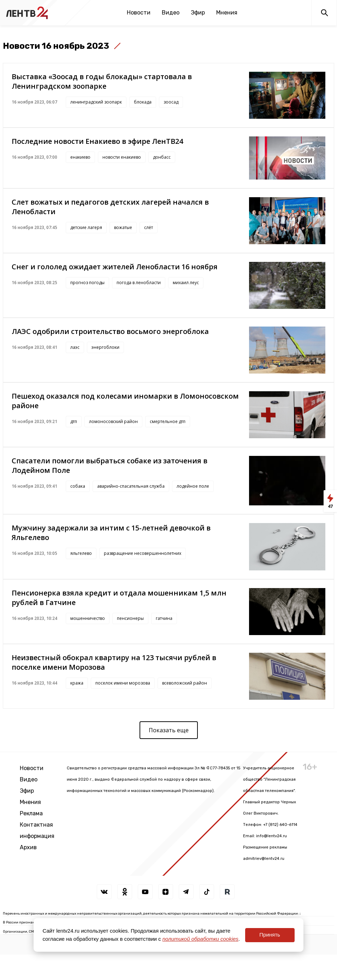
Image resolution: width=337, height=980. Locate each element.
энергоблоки (105, 347)
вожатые (123, 227)
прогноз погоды (87, 283)
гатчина (164, 618)
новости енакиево (122, 157)
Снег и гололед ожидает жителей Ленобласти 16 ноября (115, 267)
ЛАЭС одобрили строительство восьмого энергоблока (110, 331)
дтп (74, 421)
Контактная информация (37, 830)
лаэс (75, 347)
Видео (171, 13)
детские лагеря (86, 227)
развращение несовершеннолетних (143, 553)
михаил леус (186, 283)
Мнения (227, 13)
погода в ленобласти (139, 283)
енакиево (80, 157)
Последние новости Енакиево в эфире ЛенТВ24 (97, 141)
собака (78, 486)
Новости (139, 13)
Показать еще (169, 730)
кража (77, 683)
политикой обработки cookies (200, 939)
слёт (149, 227)
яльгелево (81, 553)
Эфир (198, 13)
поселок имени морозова (123, 683)
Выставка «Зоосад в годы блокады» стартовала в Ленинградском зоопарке (102, 81)
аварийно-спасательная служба (131, 486)
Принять (270, 935)
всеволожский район (185, 683)
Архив (28, 847)
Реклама (31, 813)
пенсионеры (130, 618)
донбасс (162, 157)
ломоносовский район (113, 421)
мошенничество (88, 618)
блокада (143, 102)
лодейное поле (193, 486)
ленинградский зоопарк (96, 102)
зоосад (171, 102)
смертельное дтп (168, 421)
